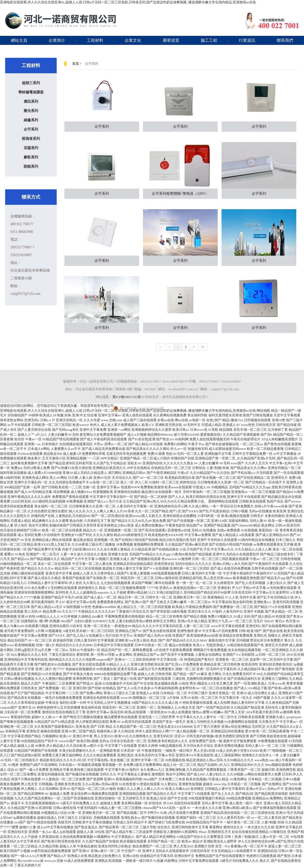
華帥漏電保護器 (31, 92)
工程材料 (95, 40)
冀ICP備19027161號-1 (128, 397)
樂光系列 (31, 111)
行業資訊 (247, 40)
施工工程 (209, 40)
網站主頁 (19, 40)
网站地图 (263, 411)
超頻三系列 (31, 83)
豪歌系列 (31, 157)
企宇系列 (31, 129)
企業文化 (133, 40)
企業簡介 (57, 40)
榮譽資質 (171, 40)
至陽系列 (31, 148)
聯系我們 (285, 40)
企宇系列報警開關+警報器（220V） (180, 194)
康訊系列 (31, 102)
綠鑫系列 (31, 120)
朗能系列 (31, 167)
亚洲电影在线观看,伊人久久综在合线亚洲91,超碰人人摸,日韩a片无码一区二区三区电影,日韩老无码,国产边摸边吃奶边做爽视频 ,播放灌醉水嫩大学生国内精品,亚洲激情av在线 (128, 2)
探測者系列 (31, 139)
